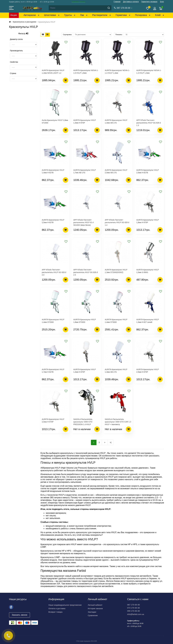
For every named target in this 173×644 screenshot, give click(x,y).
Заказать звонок (78, 2)
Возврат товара (55, 612)
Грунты (68, 15)
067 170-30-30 (133, 605)
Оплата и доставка (57, 608)
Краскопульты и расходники (25, 22)
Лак (82, 15)
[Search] (80, 8)
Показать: (119, 35)
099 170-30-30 (133, 611)
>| (111, 442)
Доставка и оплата (131, 2)
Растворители (100, 15)
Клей (158, 15)
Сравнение (93, 615)
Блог (162, 2)
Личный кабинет (95, 605)
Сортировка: (67, 35)
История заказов (95, 608)
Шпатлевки (50, 15)
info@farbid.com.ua (136, 614)
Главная (117, 2)
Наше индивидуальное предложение (65, 605)
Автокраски (30, 15)
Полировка (141, 15)
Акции (14, 15)
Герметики (121, 15)
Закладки (92, 612)
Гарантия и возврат (149, 2)
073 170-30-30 (133, 608)
